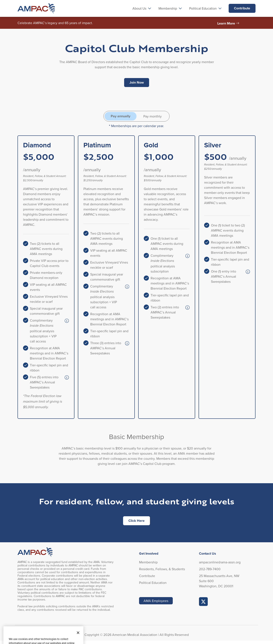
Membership (148, 562)
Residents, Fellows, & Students (162, 569)
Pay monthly (152, 116)
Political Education (153, 583)
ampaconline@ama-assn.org (220, 562)
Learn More (226, 23)
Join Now (137, 82)
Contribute (242, 8)
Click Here (136, 521)
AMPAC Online (203, 602)
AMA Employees (156, 601)
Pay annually (121, 116)
